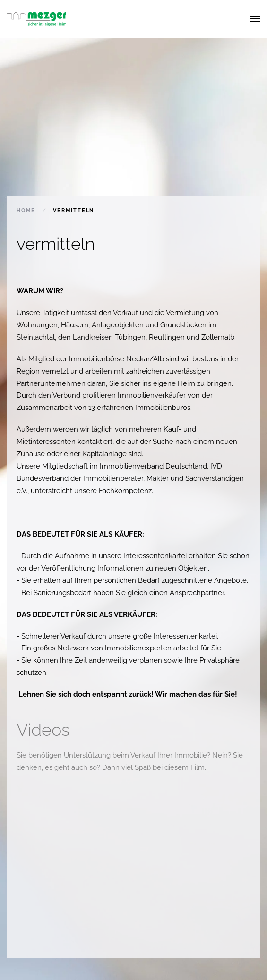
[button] (255, 19)
